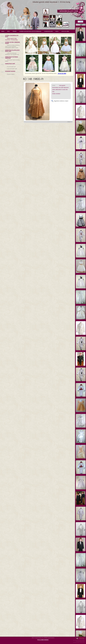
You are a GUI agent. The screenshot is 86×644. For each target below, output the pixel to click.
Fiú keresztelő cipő (11, 67)
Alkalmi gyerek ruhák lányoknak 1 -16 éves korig (11, 39)
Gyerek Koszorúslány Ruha (12, 36)
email (3, 31)
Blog (57, 31)
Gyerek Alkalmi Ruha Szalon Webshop (30, 31)
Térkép (15, 31)
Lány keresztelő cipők (12, 69)
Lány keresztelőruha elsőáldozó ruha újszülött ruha (12, 54)
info (8, 31)
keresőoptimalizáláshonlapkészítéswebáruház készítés (79, 641)
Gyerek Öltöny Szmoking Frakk (13, 43)
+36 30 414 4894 (65, 31)
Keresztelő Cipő (10, 64)
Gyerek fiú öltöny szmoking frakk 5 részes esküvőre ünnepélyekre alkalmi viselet (12, 47)
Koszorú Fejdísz (10, 74)
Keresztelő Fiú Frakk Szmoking (12, 58)
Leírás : (54, 85)
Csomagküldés (48, 31)
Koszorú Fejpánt (10, 71)
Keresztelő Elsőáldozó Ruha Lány (12, 51)
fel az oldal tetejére (43, 640)
